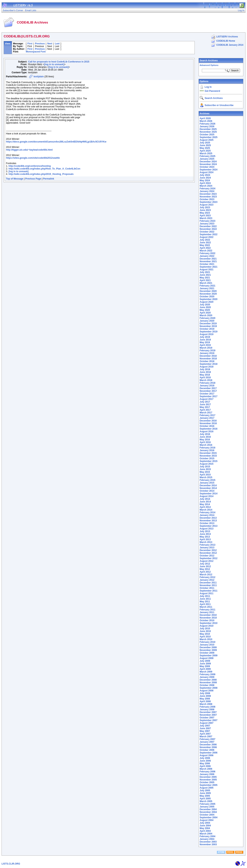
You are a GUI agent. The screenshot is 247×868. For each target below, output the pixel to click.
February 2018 (208, 383)
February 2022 (208, 253)
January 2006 (207, 774)
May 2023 (205, 213)
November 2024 (208, 164)
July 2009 (205, 661)
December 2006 (208, 745)
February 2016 (208, 448)
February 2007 (208, 739)
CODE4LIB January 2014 (230, 45)
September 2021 (209, 267)
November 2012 (208, 553)
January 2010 (207, 645)
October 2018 (207, 361)
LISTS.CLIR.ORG (11, 864)
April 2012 (205, 572)
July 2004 (205, 823)
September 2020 (209, 299)
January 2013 (207, 548)
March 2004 (206, 834)
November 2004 (208, 812)
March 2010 (206, 639)
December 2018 (208, 356)
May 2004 (205, 828)
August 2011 (207, 593)
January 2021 (207, 288)
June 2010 (205, 631)
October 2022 (207, 232)
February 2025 (208, 156)
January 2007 (207, 742)
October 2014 (207, 491)
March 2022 (206, 251)
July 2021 (205, 272)
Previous (40, 44)
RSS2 (239, 852)
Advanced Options (209, 65)
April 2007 (205, 734)
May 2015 (205, 472)
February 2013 (208, 545)
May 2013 (205, 537)
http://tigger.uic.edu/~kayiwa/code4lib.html (29, 150)
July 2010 (205, 629)
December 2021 (208, 259)
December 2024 (208, 162)
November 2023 (208, 197)
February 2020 (208, 318)
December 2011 (208, 583)
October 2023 (207, 199)
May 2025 (205, 148)
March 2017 (206, 413)
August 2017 (207, 399)
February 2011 (208, 610)
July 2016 (205, 434)
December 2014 (208, 485)
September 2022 (209, 234)
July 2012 (205, 564)
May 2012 (205, 569)
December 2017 (208, 388)
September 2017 (209, 396)
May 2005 (205, 796)
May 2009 (205, 666)
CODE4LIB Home (226, 41)
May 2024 (205, 180)
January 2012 (207, 580)
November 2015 (208, 456)
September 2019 (209, 332)
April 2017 (205, 410)
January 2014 (207, 515)
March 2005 (206, 801)
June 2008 (205, 696)
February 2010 (208, 642)
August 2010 (207, 626)
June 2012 (205, 566)
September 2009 (209, 656)
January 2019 (207, 353)
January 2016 (207, 450)
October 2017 (207, 394)
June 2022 (205, 243)
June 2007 (205, 728)
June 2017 (205, 405)
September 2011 (209, 591)
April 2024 (205, 183)
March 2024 (206, 186)
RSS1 (230, 852)
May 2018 (205, 375)
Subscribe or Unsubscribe (219, 105)
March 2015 (206, 477)
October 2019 (207, 329)
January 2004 (207, 839)
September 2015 (209, 461)
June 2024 (205, 178)
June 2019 (205, 340)
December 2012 (208, 550)
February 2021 (208, 286)
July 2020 (205, 305)
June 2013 (205, 534)
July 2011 (205, 596)
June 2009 (205, 664)
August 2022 (207, 237)
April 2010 (205, 637)
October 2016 (207, 426)
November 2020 (208, 294)
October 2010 (207, 620)
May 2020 (205, 310)
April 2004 (205, 831)
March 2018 (206, 380)
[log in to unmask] (54, 64)
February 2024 (208, 189)
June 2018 (205, 372)
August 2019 (207, 334)
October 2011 (207, 588)
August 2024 (207, 172)
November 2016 (208, 423)
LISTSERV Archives (227, 37)
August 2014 (207, 496)
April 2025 (205, 151)
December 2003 (208, 842)
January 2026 (207, 126)
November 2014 (208, 488)
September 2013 (209, 526)
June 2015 (205, 469)
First (30, 44)
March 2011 (206, 607)
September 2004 (209, 817)
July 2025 (205, 143)
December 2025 (208, 129)
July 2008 (205, 693)
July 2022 (205, 240)
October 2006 (207, 750)
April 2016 (205, 442)
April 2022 (205, 248)
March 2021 (206, 283)
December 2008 (208, 680)
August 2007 (207, 723)
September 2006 (209, 753)
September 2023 (209, 202)
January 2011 (207, 612)
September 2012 (209, 558)
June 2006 (205, 761)
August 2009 (207, 658)
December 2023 (208, 194)
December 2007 (208, 712)
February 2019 (208, 351)
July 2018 (205, 369)
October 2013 (207, 523)
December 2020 (208, 291)
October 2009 (207, 653)
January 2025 (207, 159)
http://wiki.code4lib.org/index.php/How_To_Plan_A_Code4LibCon (44, 169)
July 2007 (205, 726)
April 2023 (205, 216)
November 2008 (208, 683)
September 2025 (209, 137)
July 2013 (205, 531)
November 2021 (208, 261)
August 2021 (207, 270)
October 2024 (207, 167)
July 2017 (205, 402)
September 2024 (209, 170)
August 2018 (207, 367)
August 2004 (207, 820)
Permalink (49, 179)
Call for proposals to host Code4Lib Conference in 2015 (59, 62)
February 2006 (208, 772)
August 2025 (207, 140)
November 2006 (208, 747)
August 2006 (207, 755)
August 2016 (207, 431)
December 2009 (208, 647)
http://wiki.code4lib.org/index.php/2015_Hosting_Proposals (41, 174)
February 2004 (208, 836)
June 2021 (205, 275)
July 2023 (205, 207)
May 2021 (205, 278)
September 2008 (209, 688)
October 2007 (207, 718)
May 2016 (205, 440)
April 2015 (205, 475)
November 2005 (208, 780)
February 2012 (208, 577)
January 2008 (207, 710)
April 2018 (205, 378)
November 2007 (208, 715)
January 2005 (207, 807)
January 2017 (207, 418)
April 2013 (205, 539)
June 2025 (205, 145)
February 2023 (208, 221)
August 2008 (207, 691)
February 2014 (208, 512)
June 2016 (205, 437)
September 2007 (209, 720)
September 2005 (209, 785)
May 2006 (205, 764)
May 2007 (205, 731)
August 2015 (207, 464)
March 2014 (206, 510)
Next (50, 44)
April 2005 (205, 799)
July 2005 (205, 790)
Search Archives (209, 61)
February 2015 (208, 480)
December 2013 (208, 518)
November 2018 (208, 359)
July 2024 (205, 175)
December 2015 (208, 453)
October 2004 (207, 815)
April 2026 (205, 118)
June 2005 (205, 793)
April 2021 (205, 280)
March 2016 (206, 445)
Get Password (212, 91)
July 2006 (205, 758)
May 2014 (205, 504)
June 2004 (205, 826)
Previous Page (33, 179)
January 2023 (207, 224)
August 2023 (207, 205)
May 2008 (205, 699)
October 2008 (207, 685)
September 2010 (209, 623)
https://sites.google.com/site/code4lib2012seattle (33, 158)
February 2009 (208, 674)
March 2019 (206, 348)
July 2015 (205, 467)
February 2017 (208, 415)
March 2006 (206, 769)
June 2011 (205, 599)
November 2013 (208, 521)
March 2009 (206, 672)
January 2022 (207, 256)
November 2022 (208, 229)
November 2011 (208, 585)
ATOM (221, 852)
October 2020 (207, 297)
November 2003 (208, 844)
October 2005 (207, 782)
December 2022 (208, 226)
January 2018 (207, 386)
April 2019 (205, 345)
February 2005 (208, 804)
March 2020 (206, 315)
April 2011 (205, 604)
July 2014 (205, 499)
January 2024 (207, 191)
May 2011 (205, 602)
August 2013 (207, 529)
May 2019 (205, 342)
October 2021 (207, 264)
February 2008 (208, 707)
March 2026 (206, 121)
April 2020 (205, 313)
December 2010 (208, 615)
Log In (208, 87)
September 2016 (209, 429)
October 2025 (207, 135)
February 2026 (208, 124)
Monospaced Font (36, 52)
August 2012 (207, 561)
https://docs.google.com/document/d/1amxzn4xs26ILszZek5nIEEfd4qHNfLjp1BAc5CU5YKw (56, 142)
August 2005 (207, 788)
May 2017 (205, 407)
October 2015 (207, 458)
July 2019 (205, 337)
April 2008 (205, 701)
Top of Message (15, 179)
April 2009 (205, 669)
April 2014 (205, 507)
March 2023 (206, 218)
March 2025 (206, 153)
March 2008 (206, 704)
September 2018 (209, 364)
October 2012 (207, 556)
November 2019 (208, 326)
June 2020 (205, 307)
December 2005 (208, 777)
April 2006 (205, 766)
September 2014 (209, 494)
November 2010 (208, 618)
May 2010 (205, 634)
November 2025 (208, 132)
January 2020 (207, 321)
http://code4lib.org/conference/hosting (30, 166)
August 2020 (207, 302)
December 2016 (208, 421)
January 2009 (207, 677)
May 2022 (205, 245)
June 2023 (205, 210)
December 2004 (208, 809)
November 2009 (208, 650)
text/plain (39, 77)
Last (57, 44)
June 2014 (205, 502)
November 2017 (208, 391)
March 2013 (206, 542)
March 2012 (206, 575)
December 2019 (208, 324)
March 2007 (206, 737)
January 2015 (207, 483)
